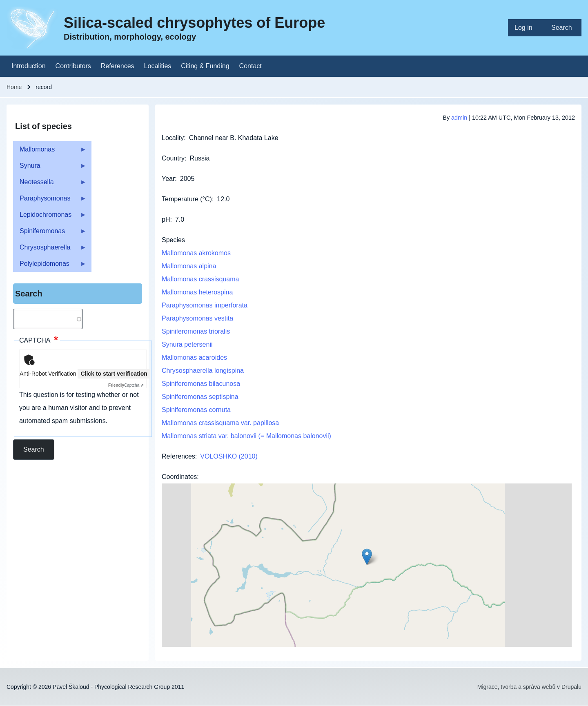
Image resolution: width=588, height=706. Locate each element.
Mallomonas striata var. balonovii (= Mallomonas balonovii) (246, 436)
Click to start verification (114, 374)
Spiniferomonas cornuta (196, 410)
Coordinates (179, 477)
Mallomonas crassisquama (200, 279)
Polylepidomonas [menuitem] (50, 266)
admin (459, 118)
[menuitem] (526, 28)
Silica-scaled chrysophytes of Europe (194, 23)
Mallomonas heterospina (197, 292)
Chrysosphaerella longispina (203, 371)
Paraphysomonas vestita (197, 318)
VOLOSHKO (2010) (229, 456)
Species (173, 240)
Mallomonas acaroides (194, 357)
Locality (173, 138)
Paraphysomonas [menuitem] (50, 201)
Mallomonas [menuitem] (50, 152)
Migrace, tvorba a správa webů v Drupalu (529, 687)
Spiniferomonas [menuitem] (50, 233)
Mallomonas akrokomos (196, 253)
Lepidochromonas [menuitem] (50, 217)
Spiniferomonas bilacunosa (201, 384)
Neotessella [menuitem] (50, 184)
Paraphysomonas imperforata (205, 305)
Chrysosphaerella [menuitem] (50, 250)
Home (14, 87)
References (178, 456)
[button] (367, 557)
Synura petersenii (187, 344)
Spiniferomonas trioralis (196, 331)
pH (166, 219)
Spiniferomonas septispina (200, 397)
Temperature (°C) (187, 199)
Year (168, 179)
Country (173, 158)
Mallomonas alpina (189, 266)
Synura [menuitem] (50, 168)
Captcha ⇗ (126, 385)
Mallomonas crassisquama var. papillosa (220, 423)
